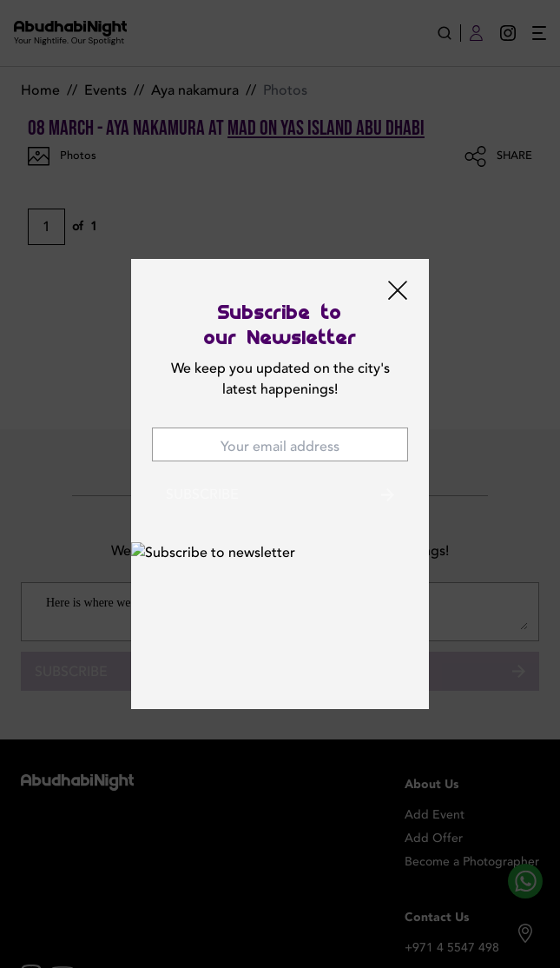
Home (40, 90)
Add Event (435, 762)
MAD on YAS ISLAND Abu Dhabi (326, 128)
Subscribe (280, 619)
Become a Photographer (472, 809)
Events (105, 90)
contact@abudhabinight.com (460, 929)
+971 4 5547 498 (452, 895)
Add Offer (434, 786)
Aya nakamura (195, 90)
